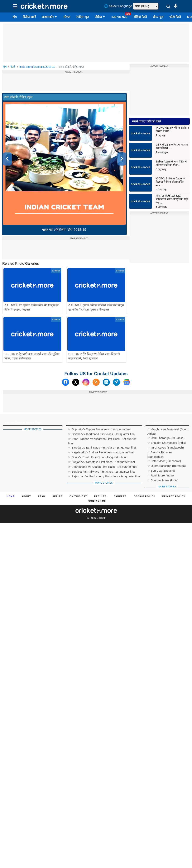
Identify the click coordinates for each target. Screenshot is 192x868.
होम (15, 17)
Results (100, 496)
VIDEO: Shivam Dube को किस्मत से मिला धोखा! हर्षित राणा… (171, 182)
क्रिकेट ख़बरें (29, 17)
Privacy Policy (174, 496)
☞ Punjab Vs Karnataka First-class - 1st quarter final (101, 462)
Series (57, 496)
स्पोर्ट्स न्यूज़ (82, 17)
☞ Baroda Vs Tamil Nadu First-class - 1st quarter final (102, 447)
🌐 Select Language (118, 6)
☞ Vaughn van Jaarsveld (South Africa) (168, 430)
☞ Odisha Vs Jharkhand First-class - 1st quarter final (102, 434)
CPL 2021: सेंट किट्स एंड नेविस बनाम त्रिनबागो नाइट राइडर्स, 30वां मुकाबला (94, 356)
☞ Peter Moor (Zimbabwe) (164, 461)
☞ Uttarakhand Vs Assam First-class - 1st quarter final (103, 467)
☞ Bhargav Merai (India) (163, 480)
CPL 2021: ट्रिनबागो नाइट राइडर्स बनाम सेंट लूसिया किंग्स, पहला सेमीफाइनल (32, 356)
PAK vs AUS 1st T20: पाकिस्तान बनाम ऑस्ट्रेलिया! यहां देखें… (172, 199)
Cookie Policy (144, 496)
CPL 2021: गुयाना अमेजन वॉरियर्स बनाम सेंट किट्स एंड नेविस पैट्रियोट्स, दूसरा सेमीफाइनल (96, 307)
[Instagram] (86, 382)
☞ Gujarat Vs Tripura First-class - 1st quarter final (100, 429)
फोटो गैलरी (175, 17)
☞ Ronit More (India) (161, 475)
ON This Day (78, 496)
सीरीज (100, 17)
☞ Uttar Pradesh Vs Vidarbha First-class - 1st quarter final (102, 439)
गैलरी (13, 67)
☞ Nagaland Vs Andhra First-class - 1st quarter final (101, 452)
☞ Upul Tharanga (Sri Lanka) (166, 438)
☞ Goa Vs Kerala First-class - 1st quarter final (97, 457)
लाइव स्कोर (50, 17)
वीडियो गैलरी (140, 17)
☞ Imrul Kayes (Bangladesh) (166, 447)
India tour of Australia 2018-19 (37, 67)
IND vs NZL (120, 17)
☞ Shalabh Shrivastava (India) (167, 443)
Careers (120, 496)
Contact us (97, 501)
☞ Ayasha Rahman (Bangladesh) (160, 453)
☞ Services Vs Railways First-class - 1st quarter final (102, 472)
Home (11, 496)
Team (42, 496)
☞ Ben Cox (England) (161, 471)
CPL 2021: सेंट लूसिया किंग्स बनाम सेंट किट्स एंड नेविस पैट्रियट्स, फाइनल (32, 307)
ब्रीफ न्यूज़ (158, 17)
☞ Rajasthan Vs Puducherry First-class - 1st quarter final (104, 476)
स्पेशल (67, 17)
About (26, 496)
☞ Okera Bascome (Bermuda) (167, 466)
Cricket (101, 518)
